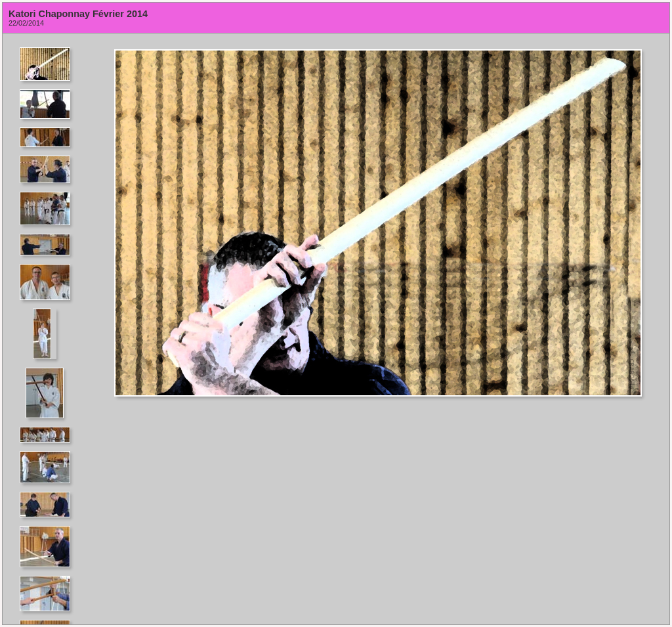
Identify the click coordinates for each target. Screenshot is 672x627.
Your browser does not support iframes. (49, 329)
